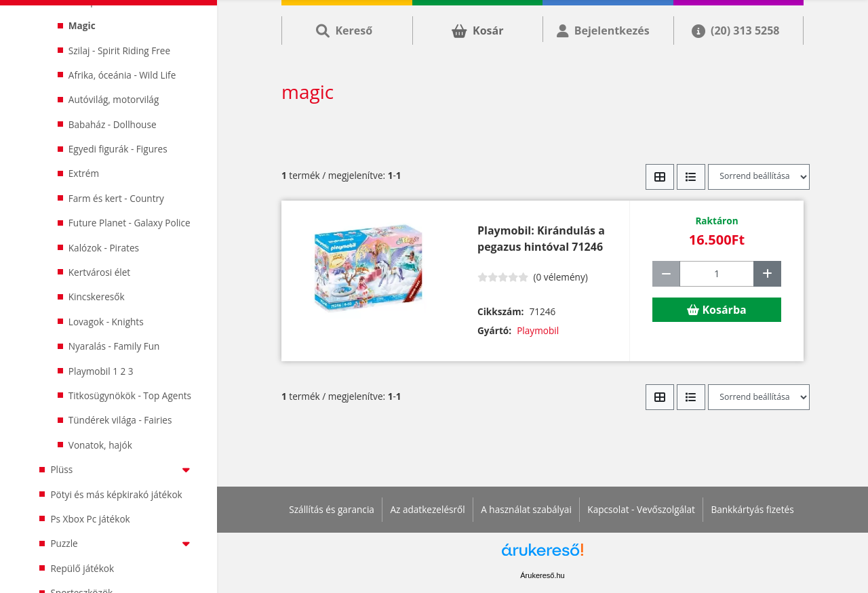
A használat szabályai (526, 509)
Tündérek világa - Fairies (120, 420)
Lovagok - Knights (106, 322)
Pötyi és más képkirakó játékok (116, 494)
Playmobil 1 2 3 (101, 371)
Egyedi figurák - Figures (118, 149)
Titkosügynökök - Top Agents (130, 395)
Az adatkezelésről (427, 509)
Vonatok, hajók (100, 445)
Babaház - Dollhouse (113, 124)
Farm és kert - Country (116, 198)
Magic (82, 25)
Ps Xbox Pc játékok (90, 519)
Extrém (84, 173)
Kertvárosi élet (99, 272)
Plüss (123, 469)
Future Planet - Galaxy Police (130, 223)
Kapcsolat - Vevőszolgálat (641, 509)
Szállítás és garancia (332, 509)
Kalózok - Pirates (104, 248)
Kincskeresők (97, 296)
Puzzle (123, 543)
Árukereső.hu (542, 575)
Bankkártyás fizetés (752, 509)
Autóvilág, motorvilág (114, 99)
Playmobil (538, 330)
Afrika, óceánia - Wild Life (122, 75)
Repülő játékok (82, 568)
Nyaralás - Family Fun (114, 346)
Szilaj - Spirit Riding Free (119, 50)
